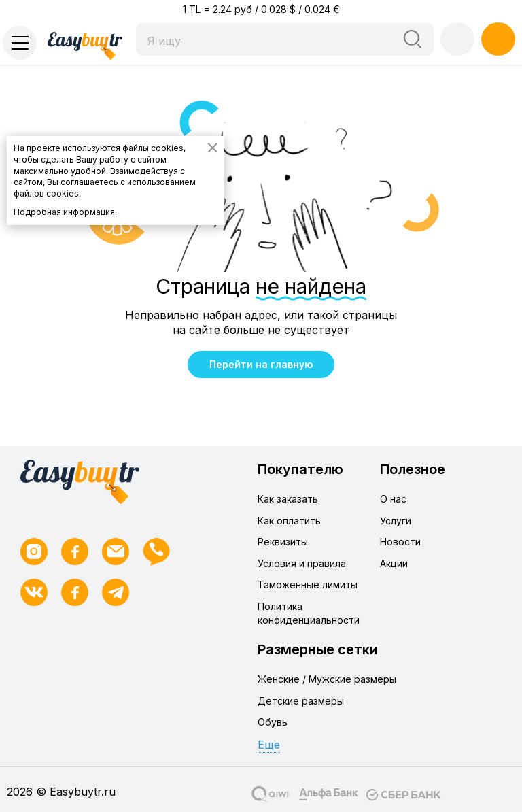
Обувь (273, 722)
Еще (269, 745)
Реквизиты (283, 542)
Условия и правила (302, 563)
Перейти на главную (261, 364)
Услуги (396, 521)
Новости (400, 542)
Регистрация (498, 39)
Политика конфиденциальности (309, 613)
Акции (394, 563)
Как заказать (288, 499)
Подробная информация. (65, 212)
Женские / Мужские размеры (327, 679)
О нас (393, 499)
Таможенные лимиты (308, 585)
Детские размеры (301, 701)
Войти (457, 39)
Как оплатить (289, 521)
